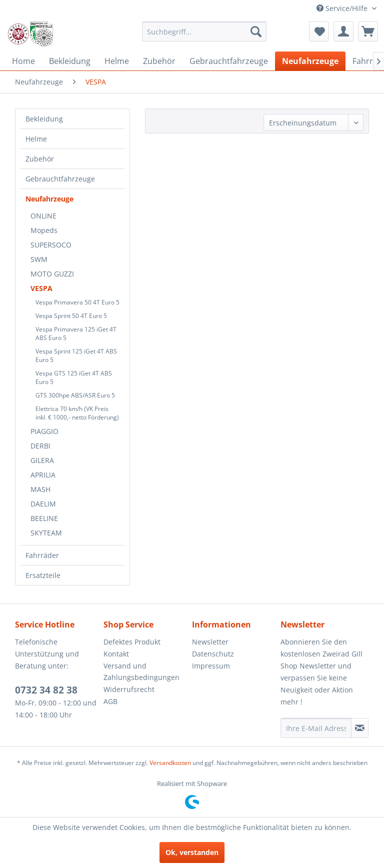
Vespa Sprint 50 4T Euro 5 (71, 316)
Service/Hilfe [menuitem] (343, 8)
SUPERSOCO (51, 245)
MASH (40, 489)
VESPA (41, 288)
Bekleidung (44, 119)
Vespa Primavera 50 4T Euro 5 (77, 302)
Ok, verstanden (192, 852)
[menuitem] (204, 31)
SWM (39, 259)
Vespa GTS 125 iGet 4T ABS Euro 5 (74, 377)
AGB (110, 701)
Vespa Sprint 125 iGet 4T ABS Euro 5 (76, 355)
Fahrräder (42, 555)
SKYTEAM (46, 533)
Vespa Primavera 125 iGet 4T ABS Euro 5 (76, 333)
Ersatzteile (43, 575)
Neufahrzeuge (49, 199)
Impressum (211, 666)
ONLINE (43, 216)
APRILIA (43, 475)
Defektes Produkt (132, 642)
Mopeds (44, 230)
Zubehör (40, 159)
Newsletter (210, 642)
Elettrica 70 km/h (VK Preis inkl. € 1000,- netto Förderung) (77, 413)
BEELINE (44, 518)
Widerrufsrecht (129, 689)
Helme (36, 139)
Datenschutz (213, 654)
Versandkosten (170, 763)
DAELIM (43, 504)
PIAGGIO (44, 431)
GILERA (42, 460)
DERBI (40, 446)
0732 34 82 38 (46, 690)
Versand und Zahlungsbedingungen (141, 672)
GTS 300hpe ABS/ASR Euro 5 (75, 395)
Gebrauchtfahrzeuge (60, 179)
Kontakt (116, 654)
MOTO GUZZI (52, 274)
